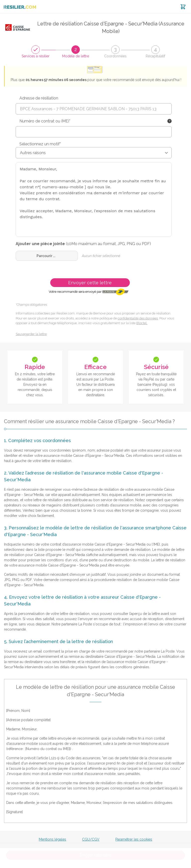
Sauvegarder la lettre (31, 334)
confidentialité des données (138, 318)
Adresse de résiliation (39, 98)
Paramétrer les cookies (134, 839)
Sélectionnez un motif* (40, 144)
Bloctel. (142, 323)
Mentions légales (52, 839)
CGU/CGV (91, 839)
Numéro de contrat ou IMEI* (45, 121)
